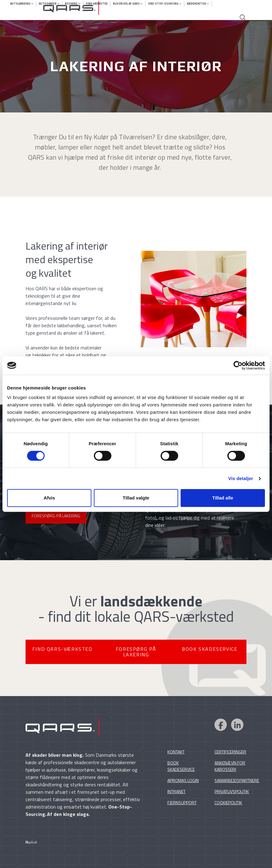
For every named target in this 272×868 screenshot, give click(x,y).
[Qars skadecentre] (144, 8)
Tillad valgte (136, 498)
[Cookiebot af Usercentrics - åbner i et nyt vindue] (238, 365)
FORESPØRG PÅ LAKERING (56, 516)
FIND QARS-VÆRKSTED (62, 649)
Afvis (49, 498)
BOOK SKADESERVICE (210, 649)
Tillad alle (223, 498)
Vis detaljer (241, 478)
